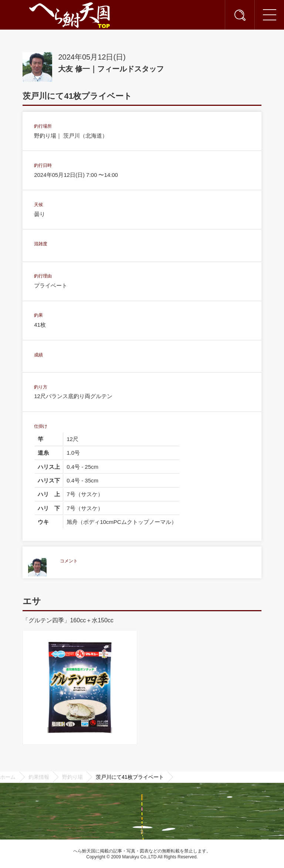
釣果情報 (39, 777)
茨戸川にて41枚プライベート (130, 777)
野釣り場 (72, 777)
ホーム (8, 777)
